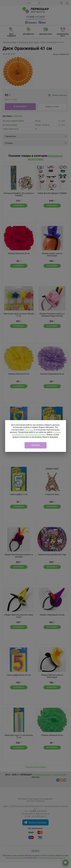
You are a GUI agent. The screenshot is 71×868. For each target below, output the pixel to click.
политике (29, 430)
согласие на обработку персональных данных (37, 433)
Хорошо (36, 445)
